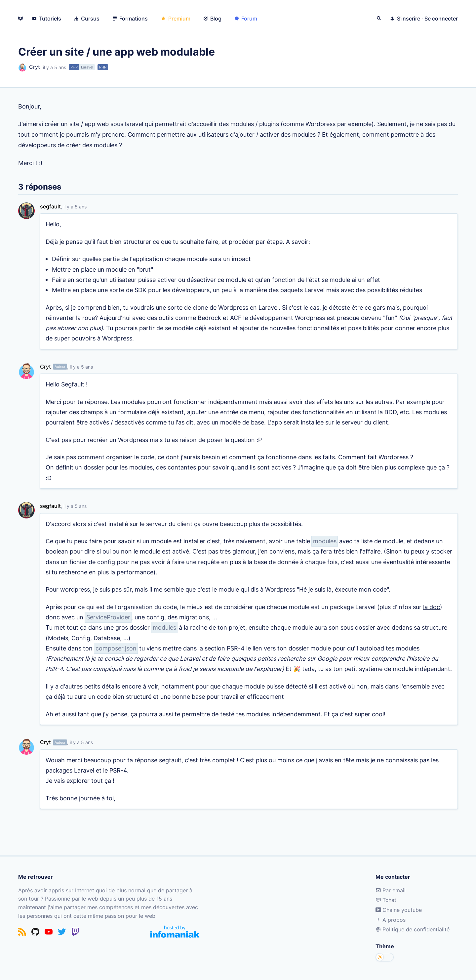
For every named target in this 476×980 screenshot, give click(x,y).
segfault (50, 206)
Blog (213, 19)
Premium (176, 19)
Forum (246, 19)
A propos (391, 920)
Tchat (386, 900)
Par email (391, 890)
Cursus (87, 19)
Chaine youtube (399, 910)
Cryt (29, 67)
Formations (130, 19)
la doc (432, 613)
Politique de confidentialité (413, 929)
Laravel (87, 67)
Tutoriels (47, 19)
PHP (74, 67)
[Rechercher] (379, 19)
